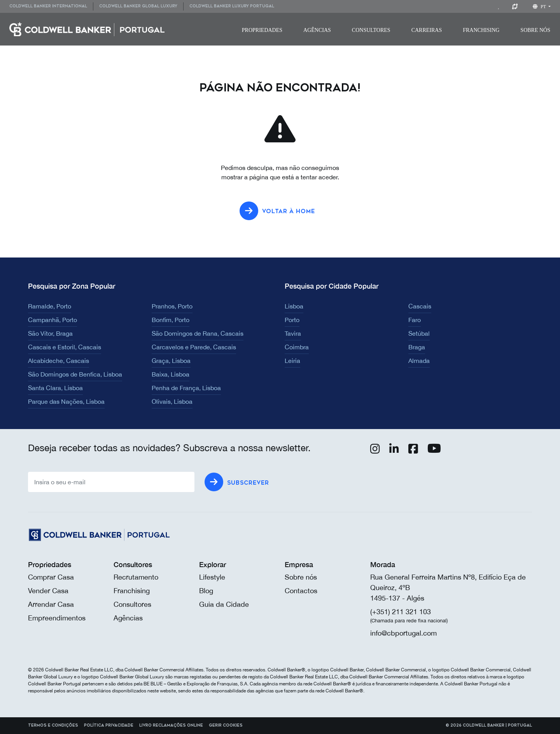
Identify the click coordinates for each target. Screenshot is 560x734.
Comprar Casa (51, 577)
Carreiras (427, 30)
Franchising (481, 30)
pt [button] (540, 7)
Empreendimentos (57, 618)
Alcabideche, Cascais (59, 361)
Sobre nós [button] (535, 30)
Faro (415, 320)
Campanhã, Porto (52, 320)
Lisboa (294, 306)
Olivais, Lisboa (172, 401)
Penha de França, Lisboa (186, 388)
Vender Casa (48, 591)
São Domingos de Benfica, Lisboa (75, 374)
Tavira (293, 333)
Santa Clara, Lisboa (55, 388)
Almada (419, 361)
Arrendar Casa (51, 604)
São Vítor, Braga (50, 333)
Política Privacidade (109, 725)
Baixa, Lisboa (171, 374)
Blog (206, 591)
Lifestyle (212, 577)
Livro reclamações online (171, 725)
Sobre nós (301, 577)
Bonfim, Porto (171, 320)
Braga (417, 347)
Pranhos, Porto (172, 306)
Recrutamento (136, 577)
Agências (317, 30)
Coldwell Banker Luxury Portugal (232, 6)
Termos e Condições (53, 725)
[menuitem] (51, 6)
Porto (292, 320)
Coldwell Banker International (48, 6)
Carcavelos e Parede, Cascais (194, 347)
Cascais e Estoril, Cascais (65, 347)
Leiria (292, 361)
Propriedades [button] (262, 30)
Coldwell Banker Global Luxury (138, 6)
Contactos (301, 591)
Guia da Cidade (224, 604)
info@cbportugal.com (403, 633)
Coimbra (297, 347)
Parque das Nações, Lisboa (66, 401)
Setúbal (419, 333)
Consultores (371, 30)
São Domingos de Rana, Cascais (198, 333)
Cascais (420, 306)
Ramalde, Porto (50, 306)
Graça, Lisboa (171, 361)
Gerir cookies (226, 725)
